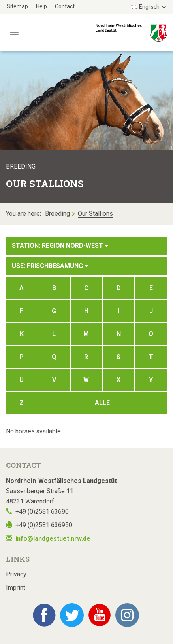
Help (41, 6)
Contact (65, 6)
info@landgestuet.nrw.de (53, 539)
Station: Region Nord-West (60, 246)
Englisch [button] (145, 7)
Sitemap (17, 6)
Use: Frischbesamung (50, 266)
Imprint (16, 588)
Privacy (16, 574)
